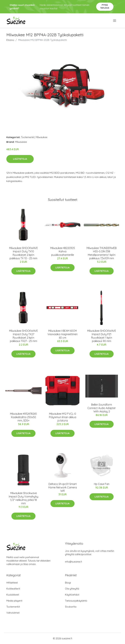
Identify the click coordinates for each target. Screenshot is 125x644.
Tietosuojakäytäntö (76, 601)
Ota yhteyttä (72, 589)
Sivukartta (71, 607)
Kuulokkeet (13, 595)
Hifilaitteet (12, 583)
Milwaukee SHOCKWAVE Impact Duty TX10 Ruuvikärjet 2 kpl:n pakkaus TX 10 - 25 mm (24, 253)
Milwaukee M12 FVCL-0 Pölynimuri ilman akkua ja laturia (63, 417)
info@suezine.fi (73, 562)
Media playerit (14, 601)
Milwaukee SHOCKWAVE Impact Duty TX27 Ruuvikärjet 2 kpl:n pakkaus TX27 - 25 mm (24, 336)
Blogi (68, 583)
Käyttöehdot (72, 595)
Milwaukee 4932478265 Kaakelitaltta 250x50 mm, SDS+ (23, 417)
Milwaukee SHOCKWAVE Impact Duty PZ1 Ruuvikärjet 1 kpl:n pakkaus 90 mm (102, 336)
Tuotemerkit (28, 137)
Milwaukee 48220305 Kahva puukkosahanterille (63, 251)
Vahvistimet (13, 613)
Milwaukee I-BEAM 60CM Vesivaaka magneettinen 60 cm (62, 334)
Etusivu (10, 40)
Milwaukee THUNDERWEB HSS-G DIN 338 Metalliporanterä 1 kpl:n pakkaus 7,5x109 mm (102, 253)
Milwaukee (42, 137)
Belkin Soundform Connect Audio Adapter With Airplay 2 (102, 408)
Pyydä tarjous (105, 6)
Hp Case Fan (102, 484)
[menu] (115, 21)
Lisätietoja (20, 159)
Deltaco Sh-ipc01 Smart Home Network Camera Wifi (63, 487)
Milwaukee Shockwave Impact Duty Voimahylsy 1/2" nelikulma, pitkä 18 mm (24, 498)
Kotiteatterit (13, 589)
